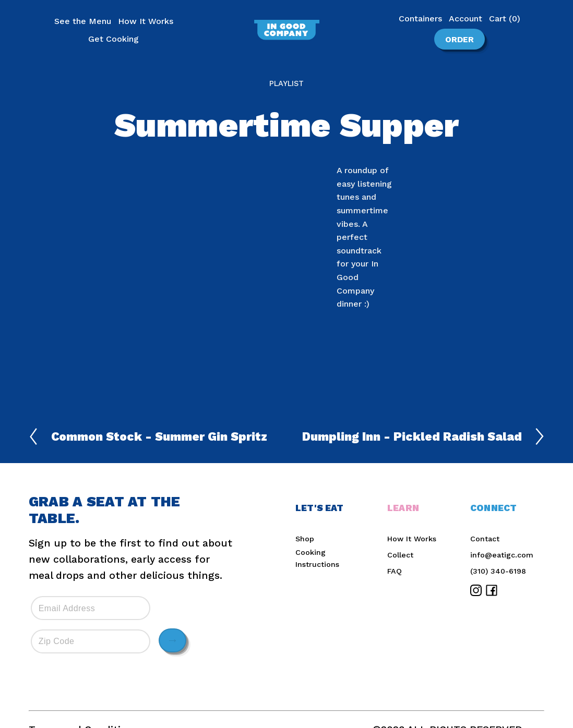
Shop (305, 539)
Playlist (286, 83)
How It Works (412, 539)
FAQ (395, 571)
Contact (485, 539)
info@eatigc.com (502, 555)
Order (453, 38)
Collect (400, 555)
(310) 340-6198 (498, 571)
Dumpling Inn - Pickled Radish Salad (423, 436)
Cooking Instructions (317, 558)
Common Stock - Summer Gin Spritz (148, 436)
